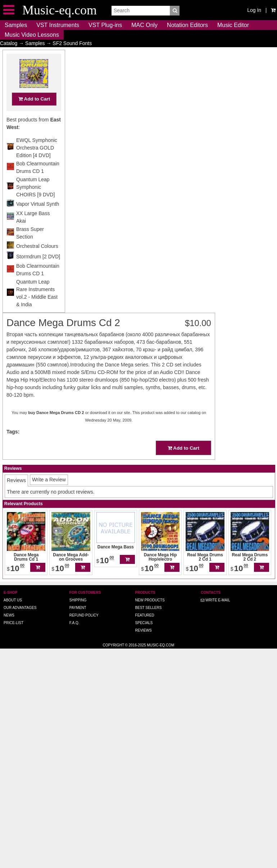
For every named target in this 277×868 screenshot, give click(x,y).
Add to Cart (34, 113)
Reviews (144, 630)
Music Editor (233, 25)
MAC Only (144, 25)
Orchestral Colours (37, 260)
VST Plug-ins (105, 25)
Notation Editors (187, 25)
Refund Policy (84, 615)
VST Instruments (58, 25)
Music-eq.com (160, 645)
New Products (150, 600)
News (9, 615)
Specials (144, 623)
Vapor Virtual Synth (38, 218)
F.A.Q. (74, 623)
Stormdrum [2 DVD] (38, 271)
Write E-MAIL (215, 600)
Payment (78, 608)
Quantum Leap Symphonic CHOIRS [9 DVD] (35, 201)
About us (13, 600)
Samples (16, 25)
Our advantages (20, 608)
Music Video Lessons (32, 35)
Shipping (78, 600)
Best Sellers (149, 608)
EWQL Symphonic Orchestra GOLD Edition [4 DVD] (37, 162)
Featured (145, 615)
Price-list (13, 623)
